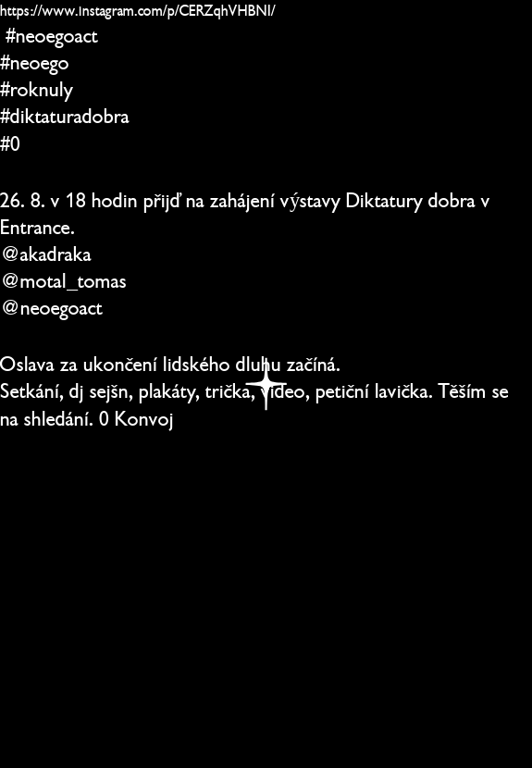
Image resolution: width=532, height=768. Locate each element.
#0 (10, 144)
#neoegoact (52, 36)
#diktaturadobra (65, 116)
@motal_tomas (63, 281)
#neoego (35, 62)
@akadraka (46, 254)
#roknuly (37, 89)
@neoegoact (51, 308)
